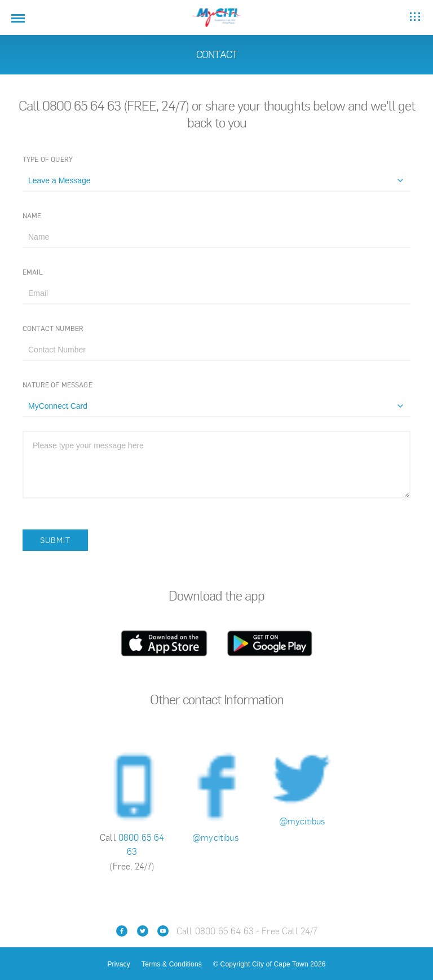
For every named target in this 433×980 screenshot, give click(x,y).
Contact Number (53, 328)
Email (33, 272)
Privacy (118, 964)
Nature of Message (58, 385)
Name (32, 216)
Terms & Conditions (172, 964)
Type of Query (48, 159)
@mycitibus (216, 838)
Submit (55, 540)
